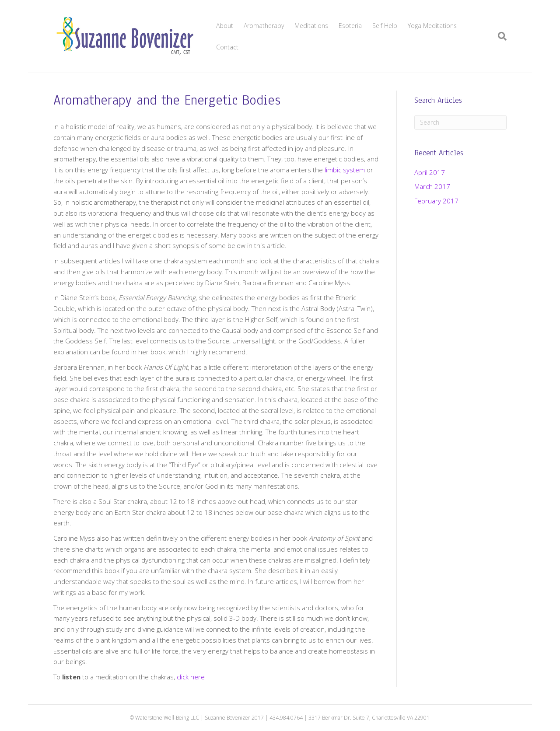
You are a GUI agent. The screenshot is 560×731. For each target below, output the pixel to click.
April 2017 (430, 172)
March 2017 (432, 186)
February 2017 (436, 201)
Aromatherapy (264, 26)
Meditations (311, 26)
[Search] (500, 36)
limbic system (345, 170)
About (225, 26)
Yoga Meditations (432, 26)
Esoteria (350, 26)
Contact (227, 47)
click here (191, 677)
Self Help (385, 26)
